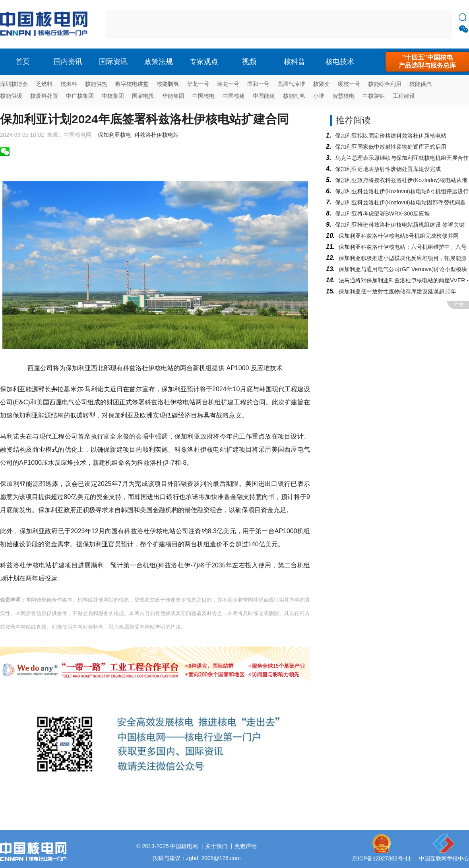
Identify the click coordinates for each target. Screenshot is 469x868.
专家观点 (204, 62)
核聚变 (322, 84)
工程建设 (404, 96)
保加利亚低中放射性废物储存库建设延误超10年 (397, 291)
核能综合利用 (385, 84)
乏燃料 (44, 84)
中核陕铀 (374, 96)
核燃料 (69, 84)
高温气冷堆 (291, 84)
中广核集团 (80, 96)
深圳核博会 (14, 84)
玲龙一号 (228, 84)
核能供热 (96, 84)
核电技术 (340, 62)
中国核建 (234, 96)
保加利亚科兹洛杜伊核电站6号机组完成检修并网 (399, 236)
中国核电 (203, 96)
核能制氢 (168, 84)
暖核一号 (349, 84)
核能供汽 (421, 84)
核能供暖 (11, 96)
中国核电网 (184, 846)
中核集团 (113, 96)
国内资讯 (68, 62)
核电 (46, 24)
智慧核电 (343, 96)
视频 (249, 62)
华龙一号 (198, 84)
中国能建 (264, 96)
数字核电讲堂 (132, 84)
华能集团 (173, 96)
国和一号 (258, 84)
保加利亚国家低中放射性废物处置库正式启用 (391, 147)
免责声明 (246, 846)
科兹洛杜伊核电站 (157, 135)
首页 (23, 62)
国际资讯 (113, 62)
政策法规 (159, 62)
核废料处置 (44, 96)
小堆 (319, 96)
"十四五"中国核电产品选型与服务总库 (427, 61)
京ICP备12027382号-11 (382, 858)
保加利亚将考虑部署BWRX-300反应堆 (382, 214)
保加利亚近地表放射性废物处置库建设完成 (388, 169)
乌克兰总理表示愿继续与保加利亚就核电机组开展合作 (402, 158)
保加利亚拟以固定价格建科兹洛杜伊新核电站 (391, 136)
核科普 (295, 62)
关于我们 (216, 846)
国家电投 (143, 96)
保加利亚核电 (114, 135)
